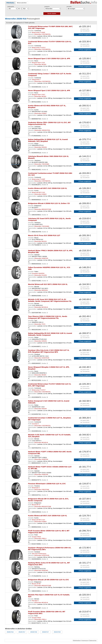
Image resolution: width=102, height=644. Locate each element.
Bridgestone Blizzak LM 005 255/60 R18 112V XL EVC (49, 580)
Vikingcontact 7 (36, 80)
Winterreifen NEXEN (40, 64)
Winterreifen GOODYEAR (42, 358)
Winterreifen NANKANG (41, 571)
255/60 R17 (45, 632)
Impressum (85, 640)
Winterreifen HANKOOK (41, 258)
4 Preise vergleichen (85, 35)
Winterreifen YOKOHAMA (42, 164)
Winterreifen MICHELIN (41, 307)
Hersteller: (69, 7)
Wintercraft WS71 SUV (38, 192)
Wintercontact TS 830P (38, 179)
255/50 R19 (34, 632)
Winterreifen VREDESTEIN (42, 130)
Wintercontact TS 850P (38, 33)
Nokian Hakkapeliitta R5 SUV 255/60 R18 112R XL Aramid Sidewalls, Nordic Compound (50, 334)
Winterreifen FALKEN (40, 275)
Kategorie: (47, 7)
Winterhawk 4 (36, 488)
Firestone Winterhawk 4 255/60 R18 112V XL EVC (47, 484)
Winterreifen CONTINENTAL (43, 34)
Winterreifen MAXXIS (40, 241)
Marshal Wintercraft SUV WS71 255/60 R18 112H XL (48, 284)
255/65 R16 (10, 632)
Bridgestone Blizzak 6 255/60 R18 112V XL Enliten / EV (49, 203)
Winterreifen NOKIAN (40, 147)
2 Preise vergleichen (85, 114)
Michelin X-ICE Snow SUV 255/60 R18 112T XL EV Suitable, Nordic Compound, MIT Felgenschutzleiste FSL (50, 300)
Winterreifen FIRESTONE (42, 490)
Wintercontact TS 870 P (39, 48)
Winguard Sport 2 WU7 (38, 95)
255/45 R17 (22, 632)
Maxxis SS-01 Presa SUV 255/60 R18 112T (44, 235)
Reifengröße (11, 7)
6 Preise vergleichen (85, 50)
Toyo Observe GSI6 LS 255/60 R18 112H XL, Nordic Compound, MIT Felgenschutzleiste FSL (48, 317)
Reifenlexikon (77, 640)
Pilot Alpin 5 (35, 601)
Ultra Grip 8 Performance (39, 554)
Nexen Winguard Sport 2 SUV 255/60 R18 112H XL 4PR (49, 59)
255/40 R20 (57, 632)
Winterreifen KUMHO (40, 113)
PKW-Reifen (10, 3)
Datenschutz (93, 640)
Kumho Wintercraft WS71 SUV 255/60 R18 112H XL (48, 188)
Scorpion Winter (36, 537)
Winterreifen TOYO (40, 324)
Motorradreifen (22, 3)
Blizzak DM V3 (36, 505)
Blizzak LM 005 (36, 584)
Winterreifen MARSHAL (41, 290)
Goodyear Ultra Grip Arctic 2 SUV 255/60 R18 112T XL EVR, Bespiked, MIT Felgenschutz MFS (49, 351)
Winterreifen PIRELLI (40, 539)
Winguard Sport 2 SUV (38, 63)
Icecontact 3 (35, 424)
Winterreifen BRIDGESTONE (43, 209)
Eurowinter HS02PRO (38, 273)
